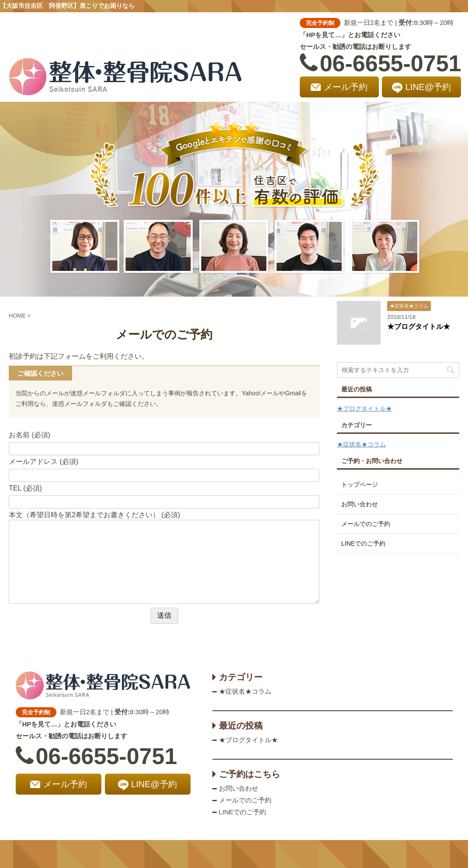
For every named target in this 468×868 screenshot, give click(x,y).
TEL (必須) (25, 488)
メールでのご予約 (366, 524)
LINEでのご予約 (363, 543)
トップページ (360, 484)
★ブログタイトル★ (419, 327)
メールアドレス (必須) (43, 462)
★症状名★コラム (361, 444)
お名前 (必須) (29, 435)
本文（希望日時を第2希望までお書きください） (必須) (94, 515)
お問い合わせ (360, 504)
